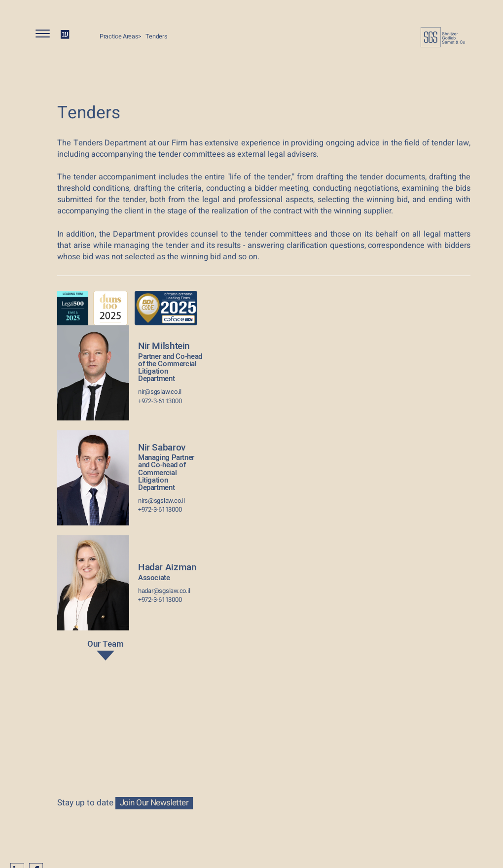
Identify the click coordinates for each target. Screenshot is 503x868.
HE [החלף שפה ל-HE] (65, 34)
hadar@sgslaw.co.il (164, 591)
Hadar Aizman (167, 571)
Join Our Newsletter (154, 803)
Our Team (105, 651)
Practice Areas (119, 36)
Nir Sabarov (170, 466)
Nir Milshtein (170, 361)
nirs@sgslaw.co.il (162, 501)
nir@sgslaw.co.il (160, 392)
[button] (47, 36)
